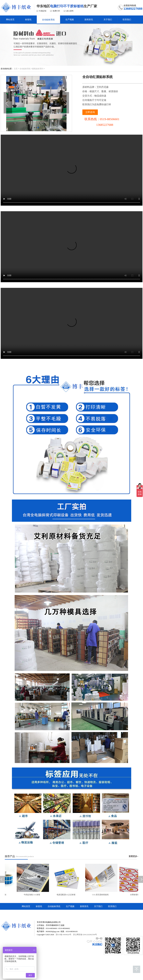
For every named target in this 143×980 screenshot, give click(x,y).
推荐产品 (10, 856)
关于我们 (98, 906)
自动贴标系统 (25, 69)
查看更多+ (134, 856)
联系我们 (112, 906)
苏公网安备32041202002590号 (85, 935)
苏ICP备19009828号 (64, 935)
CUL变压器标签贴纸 (101, 895)
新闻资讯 (84, 906)
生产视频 (70, 906)
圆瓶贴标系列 (38, 69)
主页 (16, 69)
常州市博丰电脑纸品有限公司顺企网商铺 (41, 913)
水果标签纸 (135, 895)
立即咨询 (90, 112)
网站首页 (26, 906)
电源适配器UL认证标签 (67, 895)
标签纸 (39, 906)
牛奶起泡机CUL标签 (33, 895)
